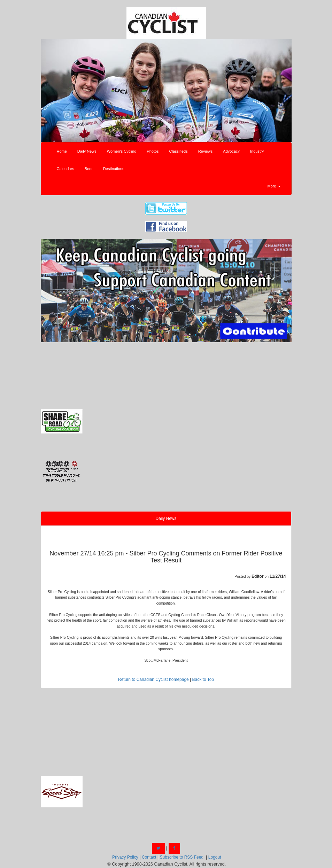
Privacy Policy (125, 857)
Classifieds (179, 151)
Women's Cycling (122, 151)
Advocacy (231, 151)
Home (62, 151)
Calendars (65, 169)
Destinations (114, 169)
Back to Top (203, 679)
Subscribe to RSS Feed (182, 857)
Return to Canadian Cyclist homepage (153, 679)
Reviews (206, 151)
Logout (215, 857)
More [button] (274, 186)
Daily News (87, 151)
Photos (153, 151)
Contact (149, 857)
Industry (257, 151)
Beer (89, 169)
